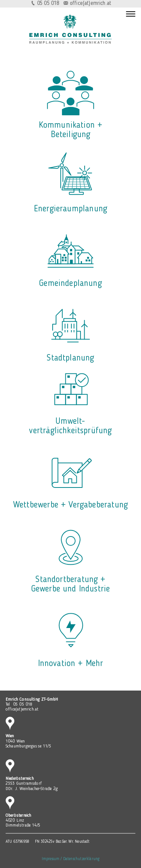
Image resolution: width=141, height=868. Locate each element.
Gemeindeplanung (70, 284)
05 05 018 (48, 4)
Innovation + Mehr (71, 664)
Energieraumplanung (70, 209)
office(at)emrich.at (91, 4)
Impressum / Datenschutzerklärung (71, 859)
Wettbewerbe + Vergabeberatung (70, 505)
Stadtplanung (70, 358)
